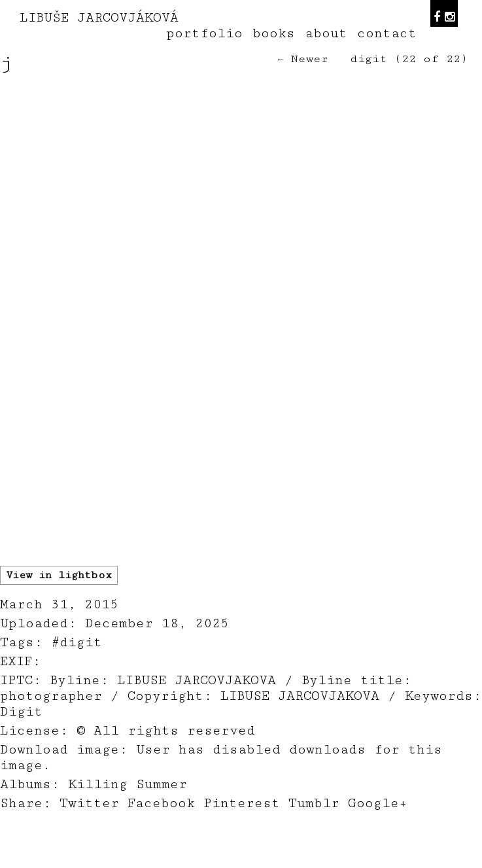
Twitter (89, 803)
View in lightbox (59, 575)
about (326, 33)
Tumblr (314, 803)
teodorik (340, 861)
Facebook (161, 803)
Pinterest (242, 803)
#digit (77, 642)
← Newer (303, 59)
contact (387, 33)
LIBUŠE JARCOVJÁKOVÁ (99, 18)
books (274, 33)
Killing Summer (128, 784)
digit (369, 59)
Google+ (378, 803)
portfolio (204, 33)
